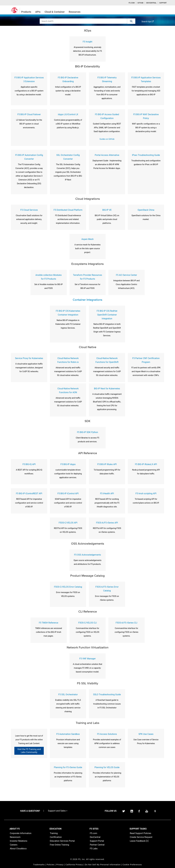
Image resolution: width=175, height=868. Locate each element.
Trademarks (39, 865)
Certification (56, 837)
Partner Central (97, 845)
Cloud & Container (55, 12)
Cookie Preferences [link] (132, 865)
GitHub (140, 3)
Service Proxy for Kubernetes (29, 358)
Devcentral (151, 3)
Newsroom (15, 837)
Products (26, 12)
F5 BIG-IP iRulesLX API (146, 464)
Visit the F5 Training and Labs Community (29, 751)
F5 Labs (94, 849)
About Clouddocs (18, 849)
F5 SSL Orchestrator (68, 694)
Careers (14, 845)
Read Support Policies (141, 833)
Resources (75, 12)
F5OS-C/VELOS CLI (87, 623)
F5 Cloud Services (29, 210)
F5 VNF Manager (87, 659)
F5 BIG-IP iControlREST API (29, 493)
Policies (50, 865)
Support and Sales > (58, 811)
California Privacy (74, 865)
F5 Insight (87, 42)
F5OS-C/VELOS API (68, 523)
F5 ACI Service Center (126, 275)
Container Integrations (87, 300)
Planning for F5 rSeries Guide (68, 767)
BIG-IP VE (107, 210)
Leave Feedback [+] (139, 841)
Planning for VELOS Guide (107, 767)
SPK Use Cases (146, 734)
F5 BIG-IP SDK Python (87, 432)
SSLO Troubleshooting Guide (107, 694)
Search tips (148, 22)
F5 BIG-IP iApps (68, 464)
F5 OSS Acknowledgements (87, 555)
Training (54, 833)
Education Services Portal (62, 841)
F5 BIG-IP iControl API (68, 493)
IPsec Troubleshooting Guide (146, 155)
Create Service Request (141, 837)
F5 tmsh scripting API (146, 493)
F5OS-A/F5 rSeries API (107, 523)
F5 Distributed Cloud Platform (68, 210)
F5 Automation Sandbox (68, 734)
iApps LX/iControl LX (68, 114)
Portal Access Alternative (107, 155)
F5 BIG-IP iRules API (107, 464)
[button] (131, 21)
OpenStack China (146, 210)
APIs (38, 12)
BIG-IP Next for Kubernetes (107, 389)
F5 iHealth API (107, 493)
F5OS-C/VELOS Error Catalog (68, 587)
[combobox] (83, 21)
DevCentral (95, 837)
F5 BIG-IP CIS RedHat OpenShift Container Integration (107, 315)
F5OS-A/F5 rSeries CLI (126, 623)
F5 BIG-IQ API (29, 464)
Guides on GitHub (107, 139)
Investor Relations (19, 841)
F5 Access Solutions (107, 734)
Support (163, 3)
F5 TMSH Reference (49, 623)
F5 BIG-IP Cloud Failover (29, 114)
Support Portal (97, 841)
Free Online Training (60, 845)
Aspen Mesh (88, 239)
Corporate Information (21, 833)
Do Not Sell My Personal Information (103, 865)
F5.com (132, 3)
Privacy (60, 865)
